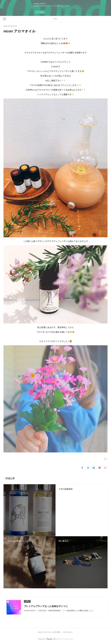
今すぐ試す (40, 12)
